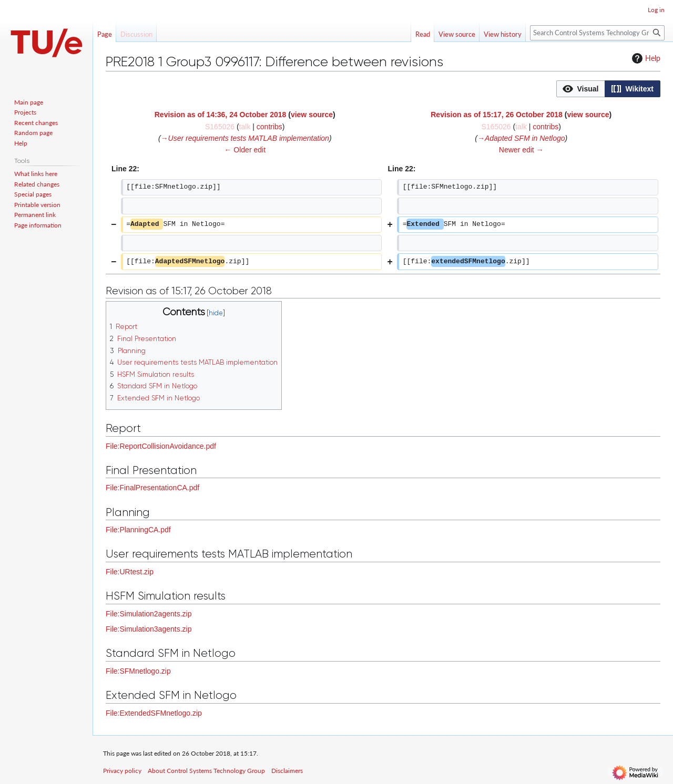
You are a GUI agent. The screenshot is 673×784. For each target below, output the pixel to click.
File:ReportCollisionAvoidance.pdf (161, 446)
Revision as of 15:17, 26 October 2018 (497, 115)
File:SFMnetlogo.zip (138, 671)
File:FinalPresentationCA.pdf (152, 488)
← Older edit (245, 150)
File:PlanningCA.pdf (138, 530)
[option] (580, 89)
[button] (581, 89)
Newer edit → (521, 150)
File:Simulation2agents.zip (149, 614)
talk (245, 127)
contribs (269, 127)
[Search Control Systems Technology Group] (597, 33)
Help (645, 58)
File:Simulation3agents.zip (149, 629)
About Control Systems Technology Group (206, 771)
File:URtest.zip (130, 572)
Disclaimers (287, 771)
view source (312, 115)
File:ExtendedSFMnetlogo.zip (154, 713)
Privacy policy (122, 771)
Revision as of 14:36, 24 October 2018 (221, 115)
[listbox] (608, 89)
